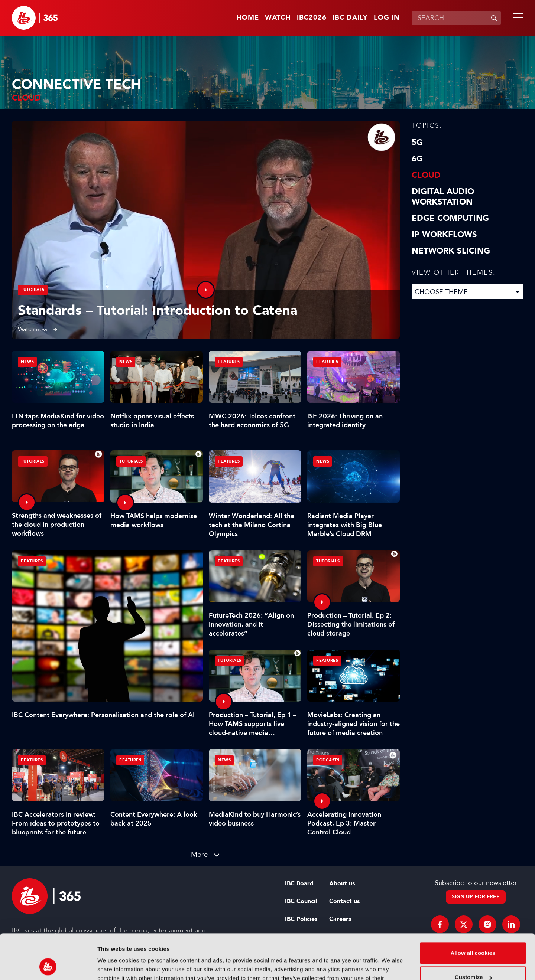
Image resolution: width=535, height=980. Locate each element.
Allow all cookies (473, 911)
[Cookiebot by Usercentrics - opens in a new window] (48, 966)
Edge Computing (450, 218)
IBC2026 (312, 18)
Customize (473, 935)
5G (417, 143)
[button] (516, 18)
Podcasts (328, 760)
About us (342, 883)
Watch (278, 18)
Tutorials (33, 290)
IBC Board (299, 883)
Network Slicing (451, 251)
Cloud (426, 175)
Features (32, 561)
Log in (387, 18)
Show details (115, 965)
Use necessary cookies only (473, 959)
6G (417, 159)
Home (248, 18)
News (27, 362)
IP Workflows (444, 235)
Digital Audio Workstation (443, 197)
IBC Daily (350, 18)
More (200, 854)
